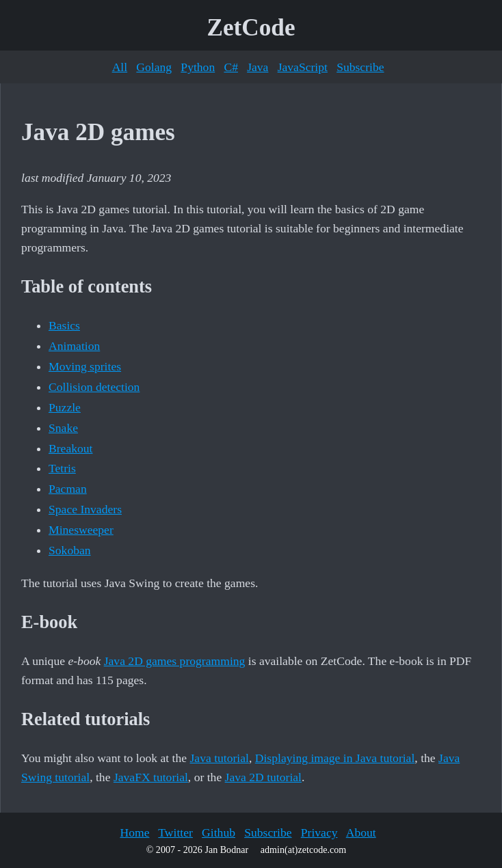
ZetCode (251, 28)
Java (257, 67)
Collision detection (94, 387)
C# (231, 67)
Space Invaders (85, 509)
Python (198, 67)
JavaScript (303, 67)
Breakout (71, 448)
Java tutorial (219, 758)
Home (134, 832)
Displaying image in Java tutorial (335, 758)
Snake (63, 428)
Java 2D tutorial (263, 777)
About (361, 832)
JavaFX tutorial (151, 777)
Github (219, 832)
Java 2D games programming (175, 661)
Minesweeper (81, 530)
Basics (64, 325)
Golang (154, 67)
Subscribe (360, 67)
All (120, 67)
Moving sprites (85, 366)
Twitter (175, 832)
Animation (74, 346)
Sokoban (70, 550)
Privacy (319, 832)
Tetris (62, 468)
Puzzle (65, 407)
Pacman (68, 489)
